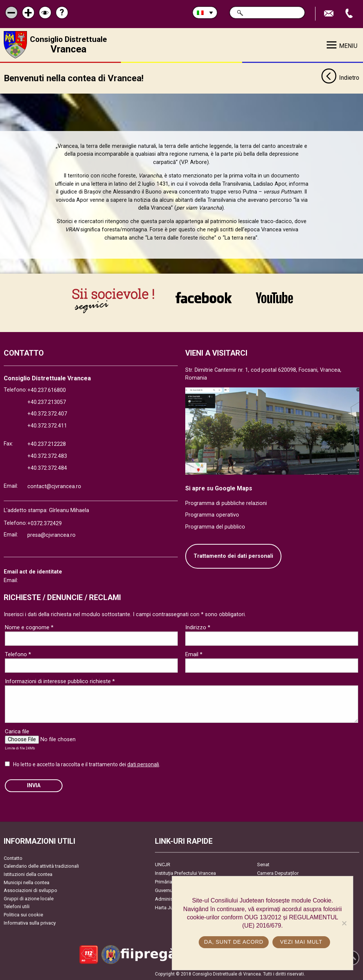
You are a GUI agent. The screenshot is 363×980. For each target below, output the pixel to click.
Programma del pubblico (215, 526)
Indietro (340, 78)
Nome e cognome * (29, 627)
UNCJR (163, 864)
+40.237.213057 (47, 401)
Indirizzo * (198, 627)
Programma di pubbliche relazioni (226, 503)
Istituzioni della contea (28, 874)
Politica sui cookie (23, 914)
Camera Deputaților (278, 873)
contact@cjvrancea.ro (54, 486)
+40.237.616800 (47, 390)
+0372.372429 (45, 523)
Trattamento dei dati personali (233, 556)
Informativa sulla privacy (30, 922)
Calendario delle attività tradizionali (41, 866)
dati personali (143, 764)
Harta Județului (171, 907)
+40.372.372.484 (47, 467)
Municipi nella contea (27, 882)
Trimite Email (330, 14)
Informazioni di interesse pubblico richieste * (60, 681)
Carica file (17, 731)
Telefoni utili (17, 906)
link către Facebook (204, 298)
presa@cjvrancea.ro (51, 535)
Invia (34, 785)
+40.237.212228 (47, 444)
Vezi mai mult (301, 942)
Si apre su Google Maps (219, 488)
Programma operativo (212, 515)
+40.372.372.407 (47, 413)
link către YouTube (274, 298)
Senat (263, 864)
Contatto (13, 858)
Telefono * (18, 654)
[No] (344, 923)
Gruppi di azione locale (29, 898)
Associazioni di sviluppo (30, 890)
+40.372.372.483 (47, 456)
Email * (194, 654)
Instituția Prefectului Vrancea (185, 873)
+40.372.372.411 (47, 425)
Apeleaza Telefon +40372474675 (350, 14)
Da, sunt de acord (234, 942)
